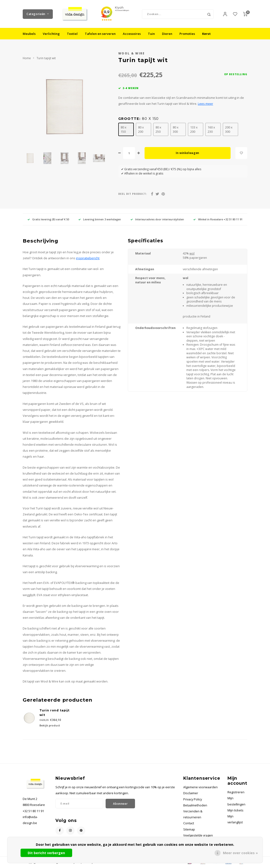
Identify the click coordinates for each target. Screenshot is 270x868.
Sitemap (189, 830)
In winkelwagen (188, 154)
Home (27, 59)
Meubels (29, 34)
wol (192, 254)
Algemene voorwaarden (200, 788)
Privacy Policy (193, 800)
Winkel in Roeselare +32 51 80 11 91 (218, 220)
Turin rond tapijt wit (55, 713)
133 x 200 (194, 130)
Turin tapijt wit (46, 59)
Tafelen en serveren (100, 34)
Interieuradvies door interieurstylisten (157, 220)
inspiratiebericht (88, 259)
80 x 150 (124, 130)
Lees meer (205, 104)
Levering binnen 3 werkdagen (100, 220)
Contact (189, 824)
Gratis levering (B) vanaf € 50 (48, 220)
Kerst (206, 34)
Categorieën (38, 14)
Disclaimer (191, 794)
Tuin (151, 34)
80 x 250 (158, 130)
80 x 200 (141, 130)
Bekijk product (50, 726)
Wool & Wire (132, 54)
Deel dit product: (133, 194)
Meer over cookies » (240, 853)
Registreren (236, 793)
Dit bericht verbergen (46, 853)
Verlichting (51, 34)
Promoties (187, 34)
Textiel (72, 34)
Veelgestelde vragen (198, 836)
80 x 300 (176, 130)
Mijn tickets (235, 811)
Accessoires (132, 34)
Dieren (167, 34)
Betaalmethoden (195, 806)
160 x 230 (211, 130)
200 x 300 (229, 130)
